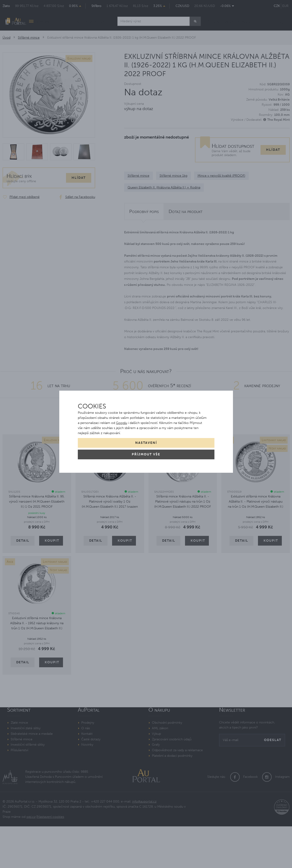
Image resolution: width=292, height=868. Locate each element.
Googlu (122, 423)
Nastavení (146, 443)
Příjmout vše (146, 454)
